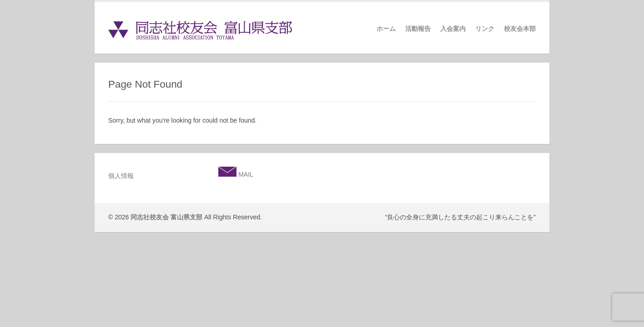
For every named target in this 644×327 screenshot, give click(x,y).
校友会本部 (520, 29)
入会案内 (453, 29)
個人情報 (121, 176)
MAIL (245, 174)
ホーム (386, 29)
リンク (485, 29)
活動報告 (418, 29)
